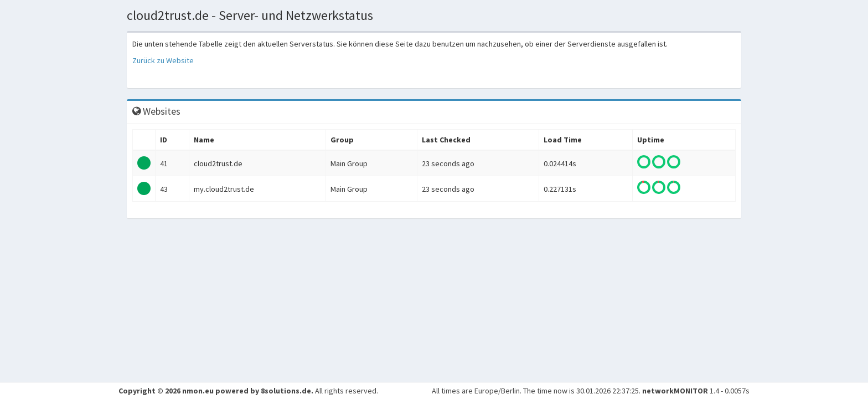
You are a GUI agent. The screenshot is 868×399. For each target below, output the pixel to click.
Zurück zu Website (163, 60)
